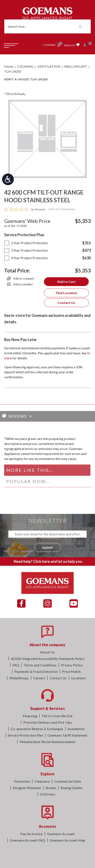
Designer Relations (27, 788)
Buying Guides (72, 788)
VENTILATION (49, 66)
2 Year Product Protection (26, 243)
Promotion (22, 781)
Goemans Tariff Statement (67, 735)
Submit (48, 547)
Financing (30, 716)
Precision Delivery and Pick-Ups (48, 722)
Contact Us (66, 303)
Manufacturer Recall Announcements (48, 742)
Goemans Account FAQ (28, 840)
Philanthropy (19, 678)
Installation (76, 729)
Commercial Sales (68, 781)
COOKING (25, 66)
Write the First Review (62, 209)
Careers (39, 678)
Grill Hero (48, 794)
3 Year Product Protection (26, 250)
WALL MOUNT (76, 66)
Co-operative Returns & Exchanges (37, 729)
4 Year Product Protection (26, 258)
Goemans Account (61, 834)
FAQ (16, 665)
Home (9, 66)
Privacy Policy (72, 665)
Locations (79, 678)
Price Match (71, 671)
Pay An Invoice (31, 834)
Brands (51, 788)
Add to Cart (66, 282)
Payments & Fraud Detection (36, 671)
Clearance (42, 781)
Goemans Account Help (67, 840)
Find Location (66, 293)
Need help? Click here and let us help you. (48, 561)
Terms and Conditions (40, 665)
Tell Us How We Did (57, 716)
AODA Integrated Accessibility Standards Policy (48, 659)
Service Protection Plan (25, 735)
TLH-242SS (13, 71)
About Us (47, 652)
